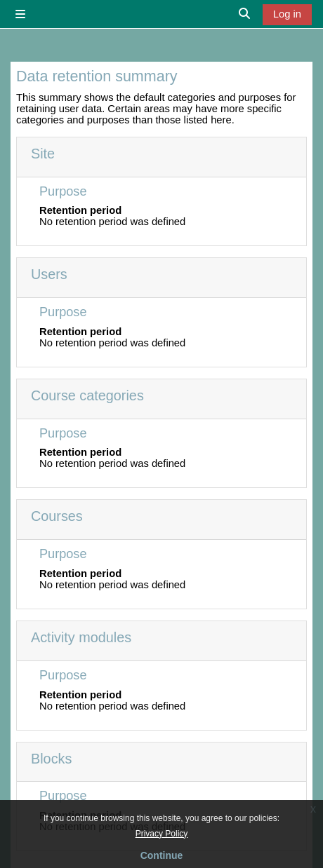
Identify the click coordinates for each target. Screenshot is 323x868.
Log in (287, 14)
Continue (162, 855)
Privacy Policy (162, 834)
